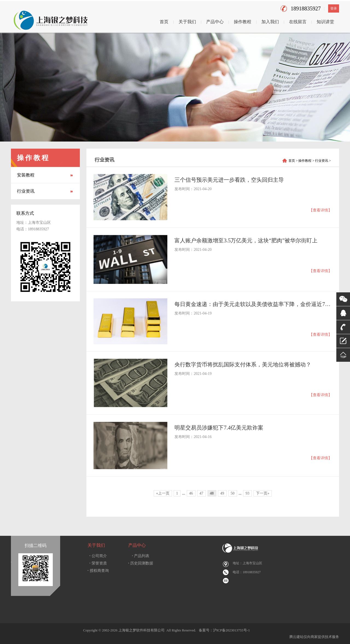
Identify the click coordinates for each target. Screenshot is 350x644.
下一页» (263, 493)
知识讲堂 (325, 22)
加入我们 (270, 22)
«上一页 (163, 493)
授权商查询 (98, 571)
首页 (164, 22)
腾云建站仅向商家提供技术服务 (314, 637)
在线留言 (298, 22)
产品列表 (141, 556)
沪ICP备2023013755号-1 (231, 630)
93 (247, 493)
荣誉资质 (98, 563)
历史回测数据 (141, 563)
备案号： (205, 630)
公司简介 (98, 556)
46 (191, 493)
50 (233, 493)
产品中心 (215, 22)
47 (202, 493)
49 (222, 493)
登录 (334, 8)
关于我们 (187, 22)
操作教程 (243, 22)
